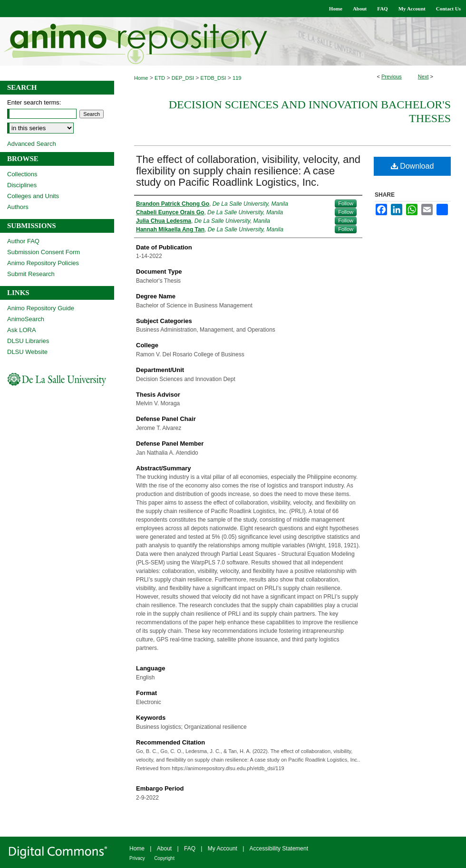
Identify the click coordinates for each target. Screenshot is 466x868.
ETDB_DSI (214, 78)
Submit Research (31, 274)
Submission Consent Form (44, 252)
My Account (223, 849)
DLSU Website (27, 352)
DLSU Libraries (28, 341)
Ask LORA (22, 330)
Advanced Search (32, 144)
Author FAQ (23, 241)
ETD (160, 78)
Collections (22, 174)
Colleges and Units (33, 196)
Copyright (164, 858)
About (164, 849)
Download (413, 166)
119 (237, 78)
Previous (392, 76)
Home (141, 78)
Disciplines (22, 185)
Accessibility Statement (279, 849)
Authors (18, 207)
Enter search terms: (34, 102)
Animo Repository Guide (41, 308)
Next (423, 76)
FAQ (190, 849)
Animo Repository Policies (43, 263)
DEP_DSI (183, 78)
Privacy (137, 858)
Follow (346, 203)
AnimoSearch (26, 319)
